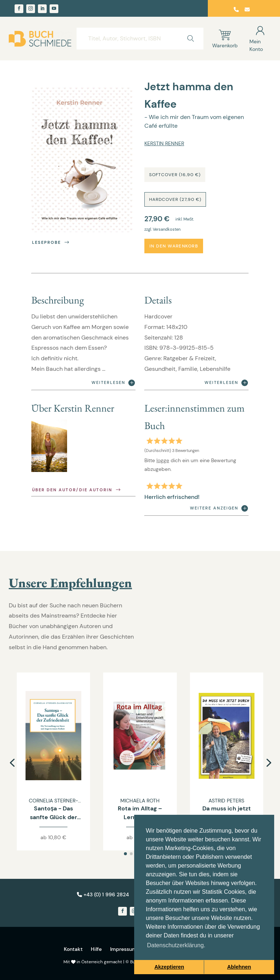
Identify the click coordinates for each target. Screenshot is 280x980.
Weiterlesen (113, 383)
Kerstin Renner (164, 143)
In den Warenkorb (174, 246)
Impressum (123, 949)
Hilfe (96, 949)
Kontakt (73, 949)
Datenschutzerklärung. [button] (176, 945)
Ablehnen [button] (239, 967)
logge (163, 460)
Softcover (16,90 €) (175, 175)
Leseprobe (51, 243)
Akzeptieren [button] (169, 967)
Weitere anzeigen (219, 508)
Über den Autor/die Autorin (77, 490)
